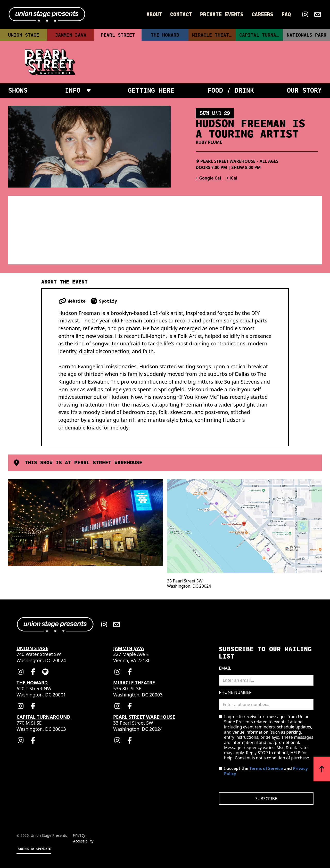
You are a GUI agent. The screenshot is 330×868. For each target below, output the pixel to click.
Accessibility (83, 841)
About (154, 14)
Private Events (222, 14)
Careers (262, 14)
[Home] (47, 14)
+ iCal (232, 178)
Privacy (79, 835)
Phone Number (235, 692)
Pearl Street (118, 35)
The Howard (165, 35)
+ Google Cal (208, 178)
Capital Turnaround (261, 35)
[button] (78, 91)
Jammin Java (71, 35)
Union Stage (24, 35)
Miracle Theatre (213, 35)
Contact (181, 14)
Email (225, 668)
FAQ (286, 14)
